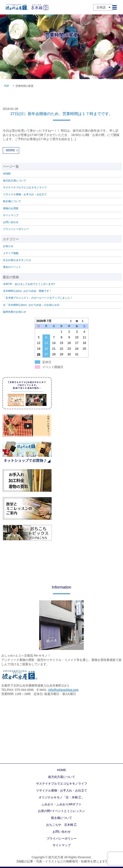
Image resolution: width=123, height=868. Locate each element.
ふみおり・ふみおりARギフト (61, 804)
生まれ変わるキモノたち (17, 260)
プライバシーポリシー (16, 229)
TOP (6, 86)
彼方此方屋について (15, 181)
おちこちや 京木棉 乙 (62, 825)
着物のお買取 (11, 208)
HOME (7, 174)
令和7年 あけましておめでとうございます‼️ (29, 284)
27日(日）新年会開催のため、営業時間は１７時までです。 (61, 114)
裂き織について (12, 201)
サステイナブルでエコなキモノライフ (25, 187)
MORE (11, 150)
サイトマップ (11, 215)
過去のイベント (12, 267)
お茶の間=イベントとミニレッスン (61, 811)
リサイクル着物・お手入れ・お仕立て (25, 194)
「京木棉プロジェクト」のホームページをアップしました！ (38, 298)
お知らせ (8, 246)
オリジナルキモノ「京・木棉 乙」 (62, 797)
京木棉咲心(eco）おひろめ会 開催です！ (27, 291)
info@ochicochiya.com (63, 690)
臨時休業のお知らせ (15, 312)
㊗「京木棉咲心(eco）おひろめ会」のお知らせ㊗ (31, 305)
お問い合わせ (11, 222)
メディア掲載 (11, 253)
